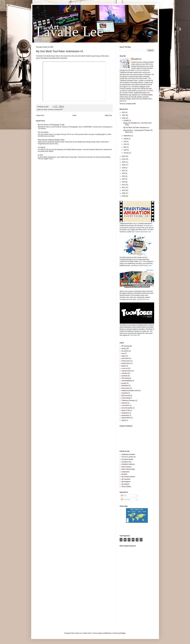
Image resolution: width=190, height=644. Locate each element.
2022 (124, 156)
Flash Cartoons (126, 467)
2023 (124, 118)
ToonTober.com (135, 335)
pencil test (125, 358)
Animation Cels (126, 462)
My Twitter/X (126, 484)
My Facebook (126, 479)
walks (123, 356)
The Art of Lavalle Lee (129, 457)
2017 (124, 171)
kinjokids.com (136, 95)
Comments (125, 499)
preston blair (126, 363)
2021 (124, 159)
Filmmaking (125, 378)
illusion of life (126, 410)
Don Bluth (44, 109)
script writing (126, 398)
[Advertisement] (148, 530)
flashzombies (148, 95)
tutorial (124, 420)
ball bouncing (126, 396)
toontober (51, 109)
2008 (124, 196)
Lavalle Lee (138, 59)
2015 (124, 176)
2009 (124, 193)
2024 (124, 115)
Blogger (123, 633)
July (125, 141)
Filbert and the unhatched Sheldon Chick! (51, 140)
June (125, 144)
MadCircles (108, 633)
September (127, 136)
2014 (124, 179)
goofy (123, 366)
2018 (124, 168)
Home (75, 115)
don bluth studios (127, 408)
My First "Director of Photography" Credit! (51, 125)
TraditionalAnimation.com (143, 232)
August (126, 139)
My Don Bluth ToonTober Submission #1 (136, 128)
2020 (124, 162)
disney (124, 348)
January (126, 153)
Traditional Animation (127, 72)
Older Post (108, 115)
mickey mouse (126, 371)
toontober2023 (58, 109)
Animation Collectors (128, 464)
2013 (124, 182)
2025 (124, 112)
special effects (126, 418)
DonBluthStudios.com (144, 266)
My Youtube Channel (128, 477)
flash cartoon (126, 388)
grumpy (124, 383)
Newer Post (40, 115)
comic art (125, 368)
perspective (125, 415)
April (125, 150)
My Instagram (126, 482)
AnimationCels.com (143, 299)
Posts (124, 496)
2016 (124, 173)
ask (123, 353)
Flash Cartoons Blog (128, 469)
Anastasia (125, 393)
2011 (124, 188)
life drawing (125, 346)
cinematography (127, 381)
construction (125, 405)
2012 (124, 185)
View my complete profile (128, 104)
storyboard (125, 386)
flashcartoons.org (125, 95)
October (126, 121)
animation (125, 373)
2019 (124, 165)
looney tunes (126, 361)
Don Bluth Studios (127, 459)
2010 (124, 190)
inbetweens (125, 413)
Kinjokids (124, 474)
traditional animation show (130, 391)
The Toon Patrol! (43, 132)
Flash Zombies (126, 487)
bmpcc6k (124, 403)
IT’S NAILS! (42, 147)
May (125, 147)
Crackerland (125, 472)
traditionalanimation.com (142, 93)
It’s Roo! (40, 155)
